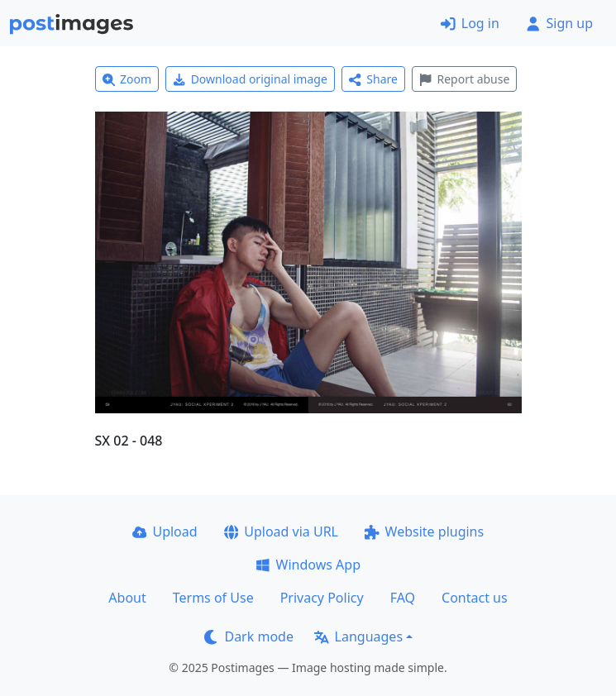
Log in (470, 23)
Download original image (250, 79)
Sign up (559, 23)
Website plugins (424, 532)
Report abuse (464, 79)
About (127, 598)
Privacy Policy (322, 598)
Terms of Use (213, 598)
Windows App (308, 565)
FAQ (403, 598)
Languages (358, 636)
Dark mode (249, 636)
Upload (165, 532)
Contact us (475, 598)
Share (373, 79)
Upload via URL (281, 532)
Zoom (127, 79)
